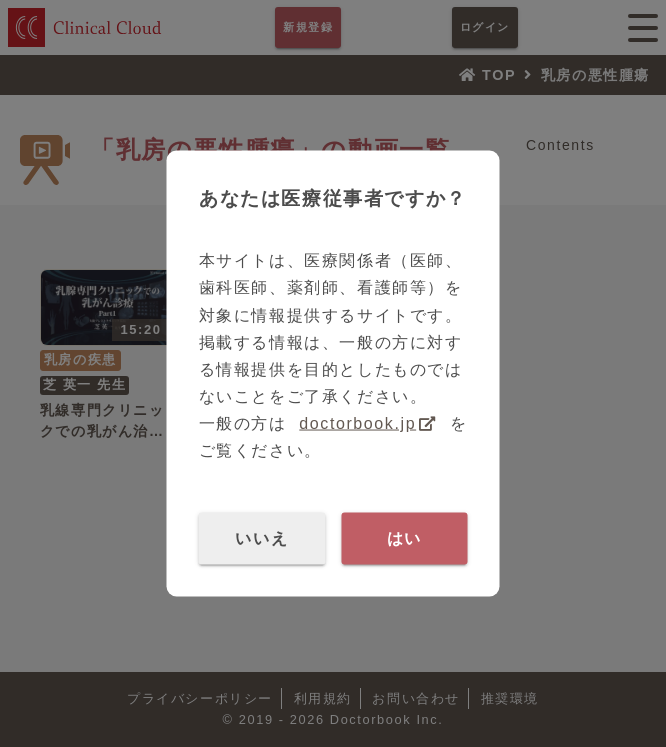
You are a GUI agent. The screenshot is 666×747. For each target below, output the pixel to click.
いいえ (261, 537)
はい (404, 537)
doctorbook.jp (357, 423)
